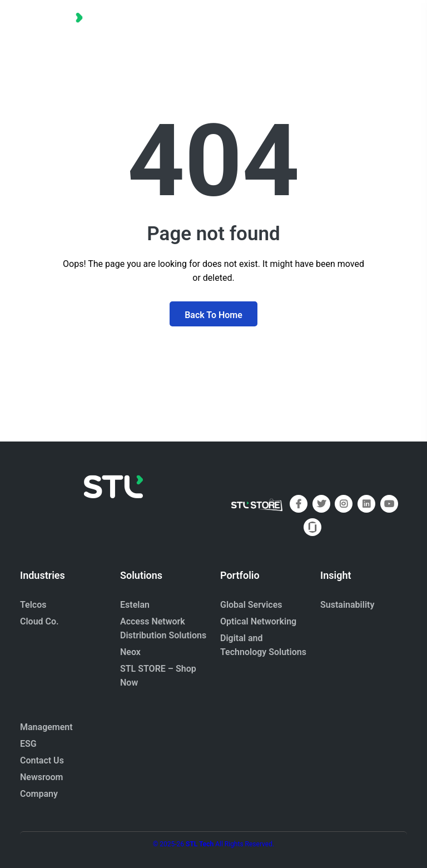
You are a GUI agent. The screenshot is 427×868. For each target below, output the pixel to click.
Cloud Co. (39, 621)
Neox (130, 652)
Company (39, 794)
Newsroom (42, 777)
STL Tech (200, 844)
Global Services (251, 605)
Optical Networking (258, 621)
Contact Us (42, 760)
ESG (28, 744)
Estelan (135, 605)
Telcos (33, 605)
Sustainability (347, 605)
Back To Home (213, 315)
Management (46, 727)
